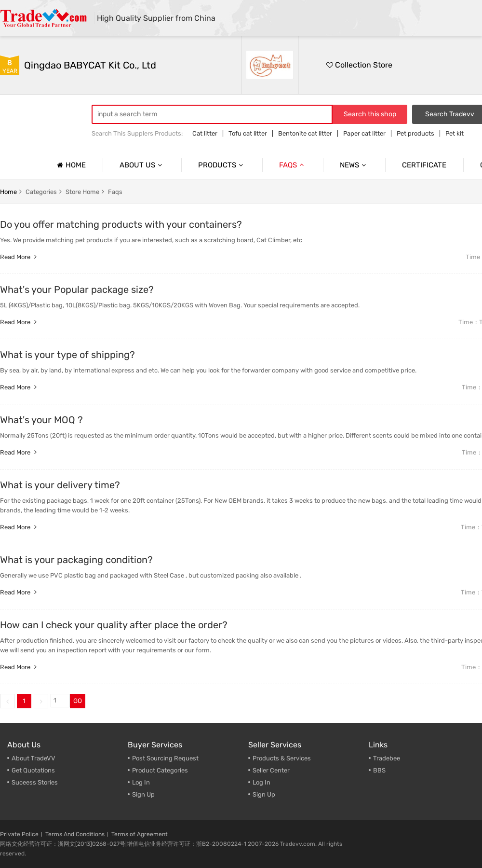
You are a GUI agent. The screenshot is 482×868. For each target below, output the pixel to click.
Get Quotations (33, 770)
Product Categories (160, 770)
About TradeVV (33, 758)
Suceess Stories (35, 782)
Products (222, 165)
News (354, 165)
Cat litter (205, 133)
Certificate (424, 165)
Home (70, 165)
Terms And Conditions (75, 834)
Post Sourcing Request (165, 758)
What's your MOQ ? (41, 420)
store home (82, 192)
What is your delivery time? (60, 485)
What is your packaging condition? (76, 560)
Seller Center (271, 770)
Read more (20, 257)
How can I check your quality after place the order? (114, 625)
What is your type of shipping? (67, 355)
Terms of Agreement (140, 834)
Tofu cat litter (248, 133)
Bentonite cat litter (305, 133)
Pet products (415, 133)
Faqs (293, 165)
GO (78, 701)
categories (41, 192)
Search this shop (370, 114)
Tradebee (387, 758)
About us (142, 165)
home (8, 192)
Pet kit (455, 133)
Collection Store (359, 65)
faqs (115, 192)
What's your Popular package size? (77, 289)
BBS (379, 770)
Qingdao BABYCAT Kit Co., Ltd (90, 65)
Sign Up (264, 794)
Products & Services (282, 758)
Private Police (19, 834)
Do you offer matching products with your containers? (121, 224)
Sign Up (143, 794)
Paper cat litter (364, 133)
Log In (141, 782)
